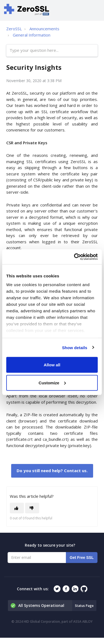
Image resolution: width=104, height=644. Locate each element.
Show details (75, 347)
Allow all (52, 365)
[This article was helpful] (17, 508)
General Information (32, 35)
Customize (52, 383)
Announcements (44, 29)
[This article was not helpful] (32, 508)
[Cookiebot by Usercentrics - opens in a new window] (74, 257)
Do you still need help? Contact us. (52, 471)
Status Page (84, 606)
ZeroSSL (14, 29)
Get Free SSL (82, 558)
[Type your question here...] (52, 51)
